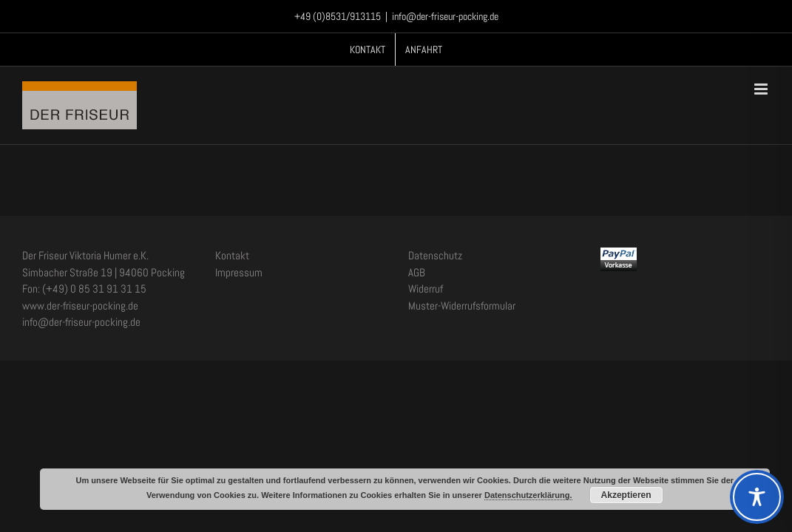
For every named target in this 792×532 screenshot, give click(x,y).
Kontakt (232, 255)
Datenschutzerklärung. (528, 495)
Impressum (239, 272)
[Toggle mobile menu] (762, 89)
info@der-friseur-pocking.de (445, 16)
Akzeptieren (626, 495)
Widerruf (426, 289)
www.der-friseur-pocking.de (80, 306)
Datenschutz (435, 255)
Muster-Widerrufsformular (462, 306)
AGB (417, 272)
